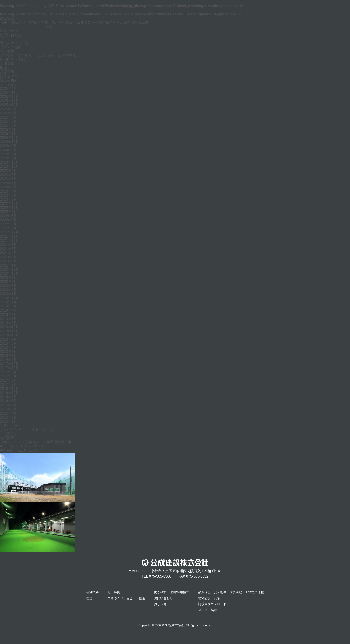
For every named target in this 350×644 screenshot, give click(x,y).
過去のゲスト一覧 (14, 43)
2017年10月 (9, 368)
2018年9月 (9, 339)
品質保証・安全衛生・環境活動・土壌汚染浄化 (231, 592)
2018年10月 (9, 335)
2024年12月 (9, 138)
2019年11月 (9, 298)
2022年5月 (9, 220)
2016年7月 (9, 405)
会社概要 (7, 51)
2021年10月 (9, 240)
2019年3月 (9, 319)
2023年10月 (9, 166)
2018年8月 (9, 343)
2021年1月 (9, 265)
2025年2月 (9, 130)
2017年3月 (9, 380)
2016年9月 (9, 397)
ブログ (5, 39)
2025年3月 (9, 125)
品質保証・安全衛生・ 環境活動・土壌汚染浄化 (38, 56)
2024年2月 (9, 158)
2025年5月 (9, 121)
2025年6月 (9, 117)
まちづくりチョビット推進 (126, 598)
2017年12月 (9, 364)
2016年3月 (9, 417)
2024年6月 (9, 150)
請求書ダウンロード (16, 76)
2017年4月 (9, 376)
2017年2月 (9, 384)
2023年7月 (9, 179)
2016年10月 (9, 393)
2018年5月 (9, 352)
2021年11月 (9, 236)
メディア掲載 (11, 47)
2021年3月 (9, 257)
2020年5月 (9, 290)
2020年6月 (9, 286)
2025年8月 (9, 109)
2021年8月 (9, 245)
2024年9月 (9, 146)
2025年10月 (9, 105)
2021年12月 (9, 232)
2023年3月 (9, 195)
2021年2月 (9, 261)
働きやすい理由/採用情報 (172, 592)
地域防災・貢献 (12, 60)
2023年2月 (9, 199)
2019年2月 (9, 323)
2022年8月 (9, 212)
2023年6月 (9, 183)
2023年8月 (9, 175)
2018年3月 (9, 356)
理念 (4, 68)
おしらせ (160, 604)
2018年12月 (9, 327)
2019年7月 (9, 310)
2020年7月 (9, 282)
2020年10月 (9, 273)
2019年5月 (9, 315)
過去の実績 (9, 80)
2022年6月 (9, 216)
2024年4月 (9, 154)
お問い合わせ (11, 35)
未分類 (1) (8, 434)
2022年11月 (9, 208)
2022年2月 (9, 228)
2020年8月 (9, 278)
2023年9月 (9, 171)
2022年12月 (9, 204)
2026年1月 (9, 92)
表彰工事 (7, 72)
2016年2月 (9, 421)
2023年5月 (9, 187)
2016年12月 (9, 389)
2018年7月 (9, 347)
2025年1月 (9, 134)
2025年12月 (9, 97)
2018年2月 (9, 360)
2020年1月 (9, 294)
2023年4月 (9, 191)
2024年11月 (9, 142)
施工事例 (114, 592)
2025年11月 (9, 101)
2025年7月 (9, 113)
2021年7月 (9, 249)
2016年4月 (9, 413)
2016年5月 (9, 409)
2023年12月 (9, 162)
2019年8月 (9, 306)
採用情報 (7, 64)
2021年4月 (9, 253)
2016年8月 (9, 401)
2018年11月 (9, 331)
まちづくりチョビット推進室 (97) (27, 430)
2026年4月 (9, 88)
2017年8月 (9, 372)
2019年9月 (9, 302)
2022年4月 (9, 224)
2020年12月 (9, 269)
